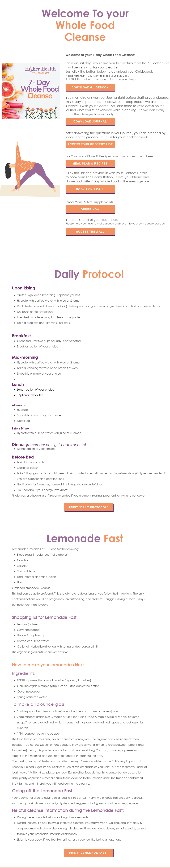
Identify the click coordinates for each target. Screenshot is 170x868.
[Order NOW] (90, 209)
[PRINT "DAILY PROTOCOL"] (89, 507)
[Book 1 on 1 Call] (90, 189)
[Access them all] (90, 232)
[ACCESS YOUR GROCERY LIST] (90, 144)
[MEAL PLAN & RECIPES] (90, 163)
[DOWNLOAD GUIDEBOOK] (90, 87)
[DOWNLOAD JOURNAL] (90, 121)
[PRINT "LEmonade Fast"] (89, 853)
